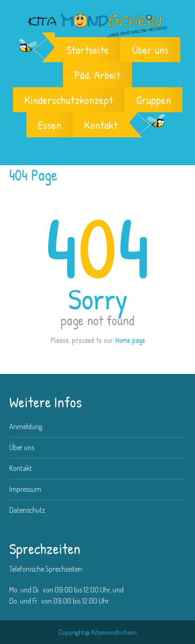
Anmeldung (26, 426)
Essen (50, 125)
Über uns (150, 50)
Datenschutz (27, 510)
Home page (130, 340)
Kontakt (101, 125)
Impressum (25, 489)
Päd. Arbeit (97, 75)
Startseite (88, 50)
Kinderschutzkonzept (69, 100)
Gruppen (154, 100)
